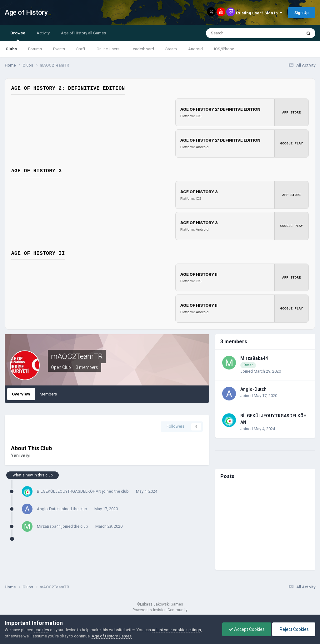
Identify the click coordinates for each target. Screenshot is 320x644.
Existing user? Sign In (259, 13)
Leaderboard (142, 49)
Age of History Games (112, 636)
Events (59, 49)
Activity (43, 33)
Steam (171, 49)
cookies (42, 630)
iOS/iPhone (224, 49)
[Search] (240, 33)
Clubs (11, 49)
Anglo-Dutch (48, 509)
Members (48, 394)
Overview (21, 394)
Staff (81, 49)
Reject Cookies (294, 629)
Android (195, 49)
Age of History (26, 12)
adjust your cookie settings (176, 630)
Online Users (108, 49)
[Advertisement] (265, 527)
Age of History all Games (83, 33)
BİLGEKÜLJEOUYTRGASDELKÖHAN (69, 491)
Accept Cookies (247, 629)
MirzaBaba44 (49, 526)
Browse (18, 36)
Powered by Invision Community (160, 610)
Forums (35, 49)
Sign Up (302, 13)
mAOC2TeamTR (77, 356)
